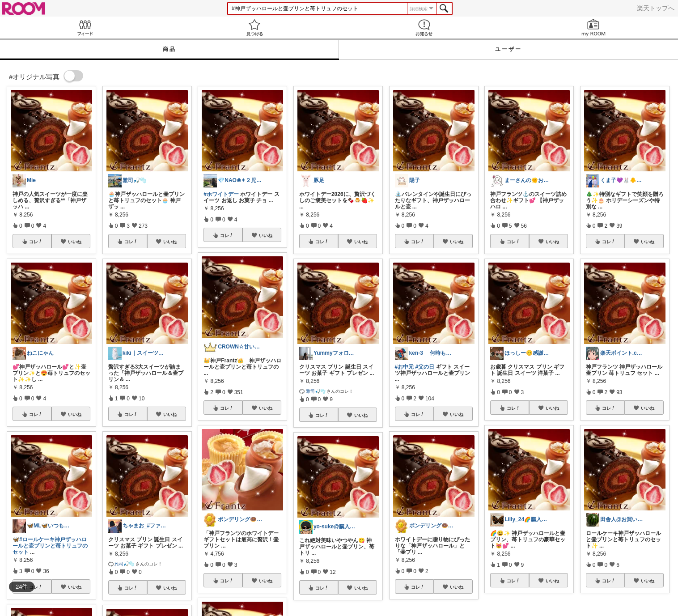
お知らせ (424, 28)
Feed (85, 28)
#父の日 (425, 367)
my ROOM (593, 28)
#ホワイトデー (221, 194)
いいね (75, 242)
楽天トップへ (656, 8)
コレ (36, 242)
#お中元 (405, 367)
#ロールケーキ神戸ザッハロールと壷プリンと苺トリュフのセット (50, 546)
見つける (254, 28)
